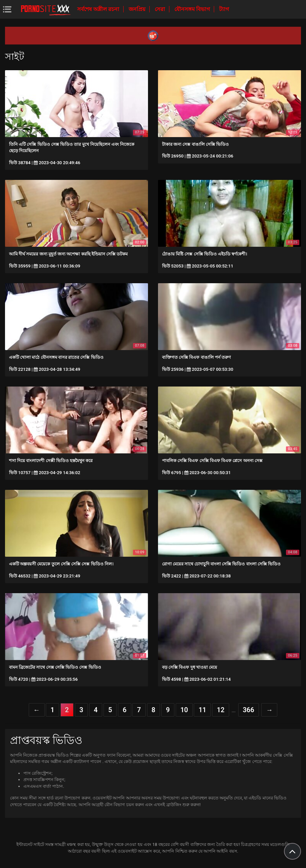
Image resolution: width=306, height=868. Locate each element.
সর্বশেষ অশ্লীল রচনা (99, 9)
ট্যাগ (224, 9)
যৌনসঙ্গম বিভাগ (193, 9)
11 (202, 710)
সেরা (161, 9)
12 (221, 710)
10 (184, 710)
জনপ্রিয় (138, 9)
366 (249, 710)
